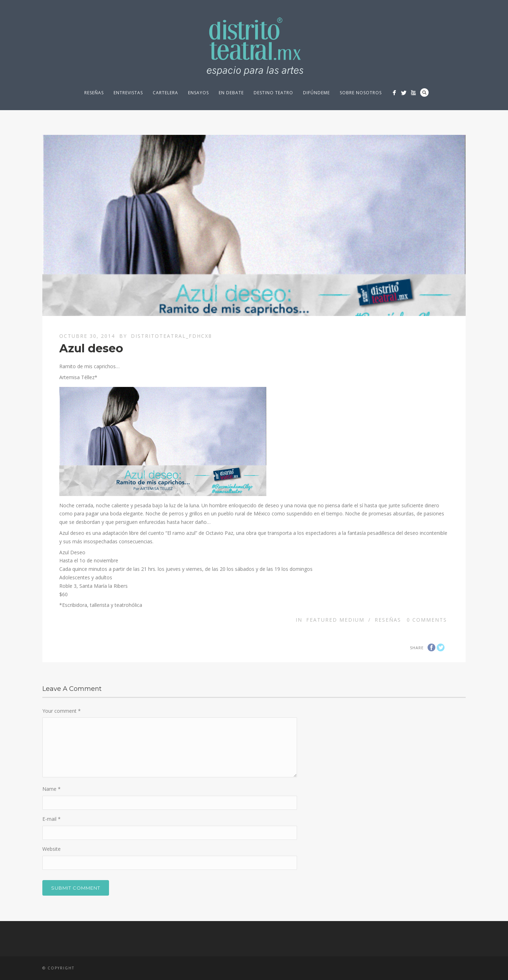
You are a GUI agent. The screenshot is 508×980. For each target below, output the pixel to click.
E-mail (52, 819)
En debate (231, 93)
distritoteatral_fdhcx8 (171, 336)
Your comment (62, 711)
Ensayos (198, 93)
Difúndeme (316, 93)
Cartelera (165, 93)
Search (424, 92)
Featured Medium (335, 620)
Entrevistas (128, 93)
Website (52, 849)
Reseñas (94, 93)
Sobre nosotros (361, 93)
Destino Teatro (273, 93)
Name (52, 789)
